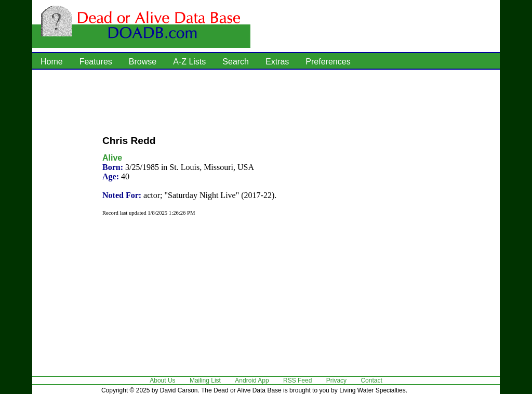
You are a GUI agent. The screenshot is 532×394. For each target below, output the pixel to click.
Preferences (328, 62)
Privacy (336, 380)
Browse (143, 62)
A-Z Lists (189, 62)
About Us (162, 380)
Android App (252, 380)
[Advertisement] (266, 101)
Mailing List (205, 380)
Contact (371, 380)
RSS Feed (297, 380)
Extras (277, 62)
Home (52, 62)
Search (236, 62)
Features (96, 62)
